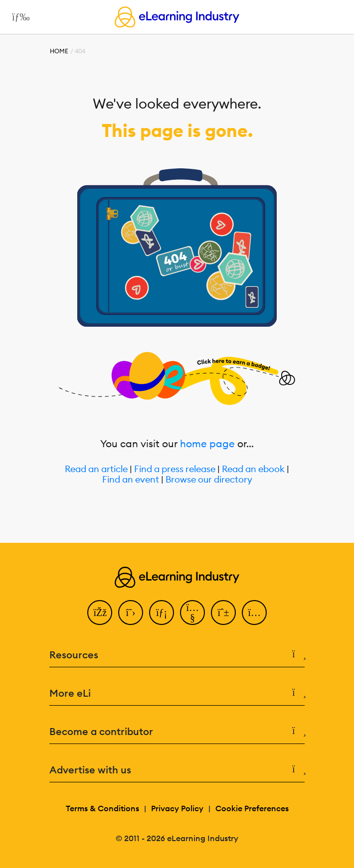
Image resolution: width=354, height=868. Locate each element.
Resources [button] (177, 655)
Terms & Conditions (102, 808)
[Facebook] (100, 613)
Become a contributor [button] (177, 732)
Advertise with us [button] (177, 770)
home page (207, 443)
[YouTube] (192, 613)
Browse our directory (209, 480)
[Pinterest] (223, 613)
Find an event (131, 480)
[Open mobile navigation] (18, 17)
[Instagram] (254, 613)
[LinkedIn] (162, 613)
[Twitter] (131, 613)
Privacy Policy (177, 808)
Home (59, 51)
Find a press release (175, 469)
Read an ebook (253, 469)
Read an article (96, 469)
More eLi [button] (177, 693)
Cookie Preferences (252, 808)
